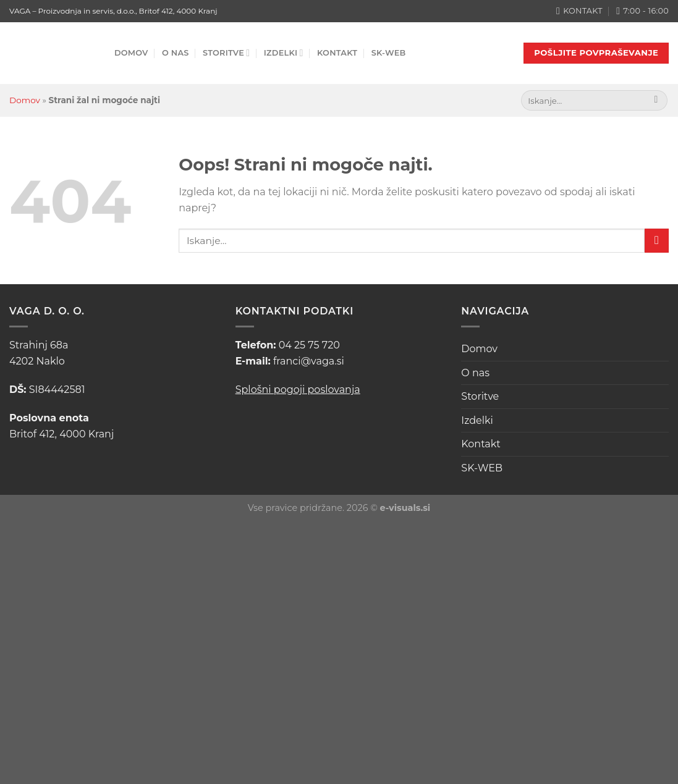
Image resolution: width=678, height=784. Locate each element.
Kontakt (337, 53)
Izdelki (284, 53)
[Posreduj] (656, 101)
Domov (131, 53)
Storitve (226, 53)
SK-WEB (389, 53)
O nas (176, 53)
